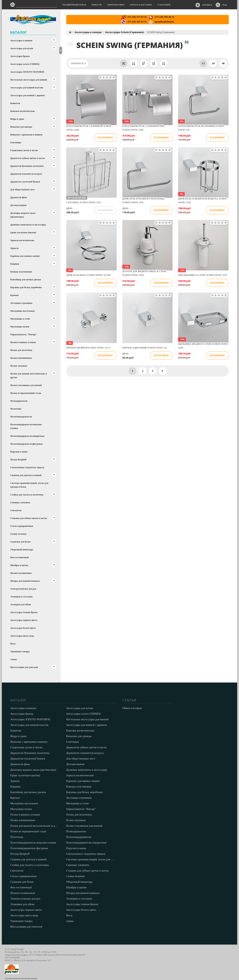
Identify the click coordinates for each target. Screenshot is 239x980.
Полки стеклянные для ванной (26, 385)
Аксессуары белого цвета (23, 628)
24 (213, 63)
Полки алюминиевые (21, 358)
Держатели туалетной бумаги (25, 182)
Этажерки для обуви (21, 604)
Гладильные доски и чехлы (24, 150)
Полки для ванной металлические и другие (29, 376)
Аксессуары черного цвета (24, 620)
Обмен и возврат (132, 708)
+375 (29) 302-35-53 (134, 22)
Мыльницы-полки (20, 327)
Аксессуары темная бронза (24, 612)
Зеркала (14, 248)
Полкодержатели (19, 401)
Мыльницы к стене (20, 319)
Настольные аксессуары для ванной (29, 80)
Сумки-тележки (18, 534)
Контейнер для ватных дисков (26, 280)
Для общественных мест (23, 190)
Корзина (207, 5)
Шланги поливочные (21, 573)
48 (223, 63)
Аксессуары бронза (20, 56)
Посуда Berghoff (18, 460)
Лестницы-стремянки (21, 303)
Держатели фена (19, 197)
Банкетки (15, 103)
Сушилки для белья (20, 542)
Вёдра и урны (17, 119)
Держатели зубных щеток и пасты (28, 158)
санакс (14, 659)
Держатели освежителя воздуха (26, 174)
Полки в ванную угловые (23, 342)
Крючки (14, 295)
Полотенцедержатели (21, 417)
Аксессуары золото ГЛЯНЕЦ (25, 64)
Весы (13, 644)
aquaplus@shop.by (161, 22)
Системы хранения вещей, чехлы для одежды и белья (29, 485)
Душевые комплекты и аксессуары (28, 225)
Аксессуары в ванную (21, 41)
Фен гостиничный (20, 557)
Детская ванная (18, 205)
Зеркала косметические (22, 240)
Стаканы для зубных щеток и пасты (29, 518)
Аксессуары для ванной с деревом (27, 95)
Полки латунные (19, 366)
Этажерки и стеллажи (21, 597)
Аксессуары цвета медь (22, 636)
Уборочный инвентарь (22, 550)
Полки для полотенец (21, 350)
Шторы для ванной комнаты (25, 581)
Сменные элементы (20, 503)
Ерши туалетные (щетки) (23, 232)
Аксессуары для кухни (22, 48)
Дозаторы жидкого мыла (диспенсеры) (23, 215)
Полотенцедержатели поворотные (27, 436)
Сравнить (78, 63)
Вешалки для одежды (21, 127)
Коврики (15, 264)
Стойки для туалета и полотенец (27, 495)
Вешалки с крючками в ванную (26, 135)
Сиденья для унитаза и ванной (26, 475)
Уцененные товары (20, 652)
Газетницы (16, 142)
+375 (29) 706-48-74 (161, 17)
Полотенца (16, 409)
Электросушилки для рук (23, 589)
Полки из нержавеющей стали (26, 393)
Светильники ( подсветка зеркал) (27, 467)
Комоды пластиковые (21, 272)
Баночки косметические (22, 111)
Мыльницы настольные (22, 311)
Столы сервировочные (22, 526)
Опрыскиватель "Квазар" (24, 334)
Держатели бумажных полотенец (27, 166)
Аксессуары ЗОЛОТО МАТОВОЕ (27, 72)
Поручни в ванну (19, 452)
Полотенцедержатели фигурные (26, 444)
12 (203, 63)
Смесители (16, 510)
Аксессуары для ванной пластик (27, 88)
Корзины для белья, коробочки (26, 287)
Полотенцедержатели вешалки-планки (26, 426)
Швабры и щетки (19, 565)
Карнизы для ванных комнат (25, 256)
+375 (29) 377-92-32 (134, 17)
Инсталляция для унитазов (24, 667)
